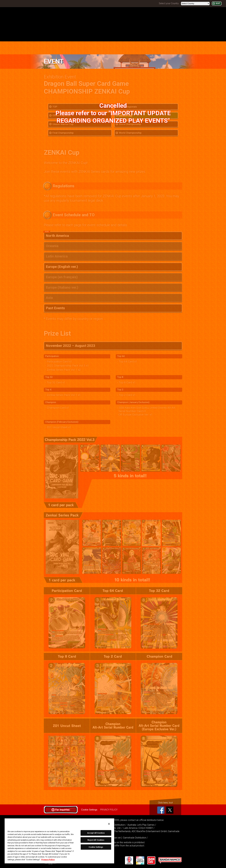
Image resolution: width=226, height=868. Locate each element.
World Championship (130, 133)
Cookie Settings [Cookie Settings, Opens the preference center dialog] (96, 847)
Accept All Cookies (96, 833)
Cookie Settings (89, 810)
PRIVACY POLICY (109, 810)
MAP (218, 3)
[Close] (109, 824)
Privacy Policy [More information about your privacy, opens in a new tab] (48, 860)
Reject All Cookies (96, 840)
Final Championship (63, 133)
